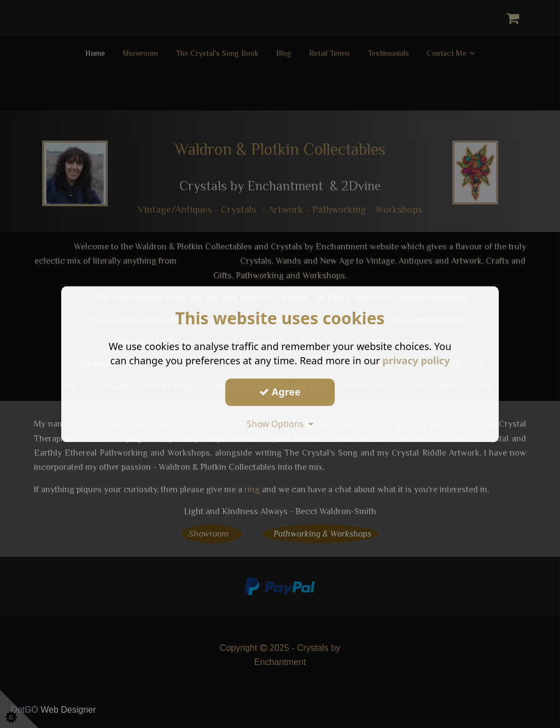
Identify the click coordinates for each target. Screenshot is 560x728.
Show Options (280, 424)
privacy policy (416, 360)
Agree (280, 392)
